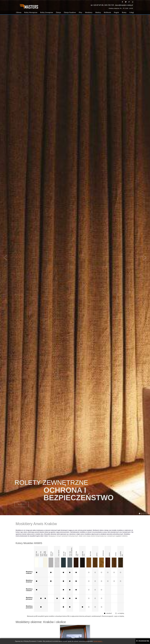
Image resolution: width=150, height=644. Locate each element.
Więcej (22, 502)
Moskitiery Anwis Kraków (36, 524)
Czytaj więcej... (98, 641)
